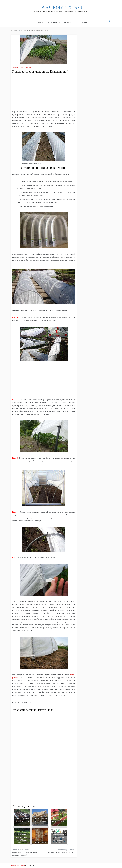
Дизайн (68, 22)
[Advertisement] (44, 92)
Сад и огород (54, 22)
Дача (40, 22)
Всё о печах (82, 22)
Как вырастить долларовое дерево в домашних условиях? (25, 854)
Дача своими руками (61, 8)
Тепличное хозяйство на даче (22, 67)
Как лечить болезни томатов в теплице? (61, 852)
